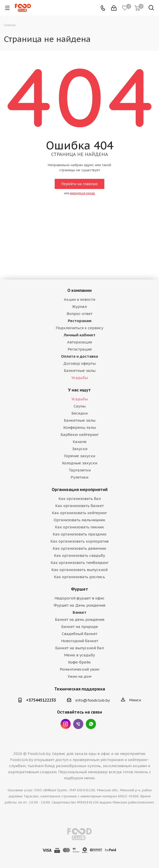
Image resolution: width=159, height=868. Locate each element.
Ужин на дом (79, 676)
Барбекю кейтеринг (80, 435)
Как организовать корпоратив (79, 541)
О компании (79, 290)
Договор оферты (79, 363)
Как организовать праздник (80, 534)
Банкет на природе (80, 627)
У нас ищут (79, 390)
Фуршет (79, 589)
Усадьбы (80, 378)
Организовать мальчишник (79, 520)
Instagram (66, 724)
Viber (78, 724)
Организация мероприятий (80, 490)
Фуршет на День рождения (79, 605)
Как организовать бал (80, 499)
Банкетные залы (80, 370)
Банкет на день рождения (80, 619)
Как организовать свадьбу (79, 555)
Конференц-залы (80, 427)
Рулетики (79, 477)
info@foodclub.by (93, 700)
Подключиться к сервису (79, 328)
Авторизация (79, 342)
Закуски (80, 449)
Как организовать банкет (79, 506)
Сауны (80, 406)
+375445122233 (41, 700)
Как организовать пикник (79, 527)
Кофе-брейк (79, 662)
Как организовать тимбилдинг (80, 563)
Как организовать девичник (79, 548)
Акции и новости (79, 299)
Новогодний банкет (80, 641)
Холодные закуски (79, 463)
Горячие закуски (80, 456)
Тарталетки (80, 470)
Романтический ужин (79, 669)
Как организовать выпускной (79, 570)
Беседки (79, 413)
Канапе (80, 442)
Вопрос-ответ (79, 314)
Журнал (79, 306)
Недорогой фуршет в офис (79, 598)
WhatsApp (91, 724)
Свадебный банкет (80, 634)
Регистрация (80, 349)
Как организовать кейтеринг (79, 513)
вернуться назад (83, 193)
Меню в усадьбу (79, 655)
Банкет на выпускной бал (79, 648)
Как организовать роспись (79, 577)
